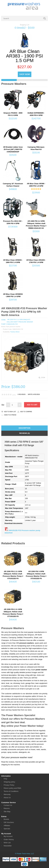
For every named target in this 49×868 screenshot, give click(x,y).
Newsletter (8, 846)
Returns (7, 808)
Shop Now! (25, 74)
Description (24, 428)
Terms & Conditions (11, 791)
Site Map (7, 812)
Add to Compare (26, 412)
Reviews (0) (24, 433)
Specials (7, 829)
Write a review (34, 394)
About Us (7, 798)
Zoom (43, 378)
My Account (8, 836)
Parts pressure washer (13, 327)
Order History (9, 839)
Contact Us (8, 805)
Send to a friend (10, 415)
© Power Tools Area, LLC (24, 854)
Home (3, 320)
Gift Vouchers (9, 822)
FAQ (5, 779)
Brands (6, 819)
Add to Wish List (10, 412)
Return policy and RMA (12, 788)
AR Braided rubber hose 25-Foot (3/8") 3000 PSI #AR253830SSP (13, 149)
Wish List (7, 843)
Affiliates (7, 825)
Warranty (7, 794)
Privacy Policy (9, 785)
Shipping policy (9, 782)
